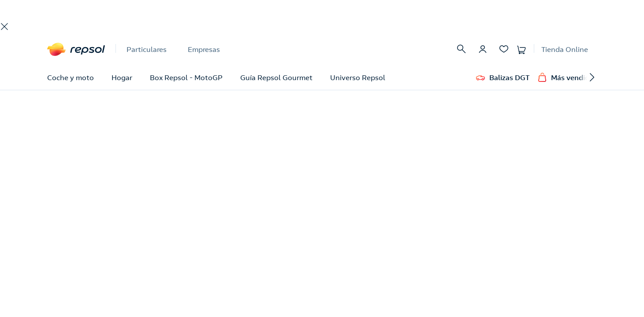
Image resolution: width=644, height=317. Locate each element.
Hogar (122, 77)
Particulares (147, 49)
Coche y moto (71, 77)
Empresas (204, 49)
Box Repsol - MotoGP (186, 77)
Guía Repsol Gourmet (276, 77)
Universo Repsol (358, 77)
